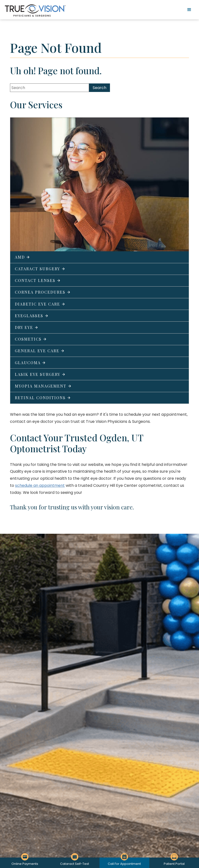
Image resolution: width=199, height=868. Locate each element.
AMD (22, 257)
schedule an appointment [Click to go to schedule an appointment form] (40, 485)
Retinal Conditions (43, 398)
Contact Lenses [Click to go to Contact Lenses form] (38, 280)
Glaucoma (30, 363)
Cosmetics (31, 339)
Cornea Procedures (43, 292)
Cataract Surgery (40, 269)
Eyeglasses (32, 316)
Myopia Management (43, 386)
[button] (189, 10)
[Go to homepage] (35, 10)
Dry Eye (27, 327)
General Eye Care (40, 351)
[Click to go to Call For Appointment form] (124, 863)
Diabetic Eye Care (40, 304)
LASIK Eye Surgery (40, 374)
